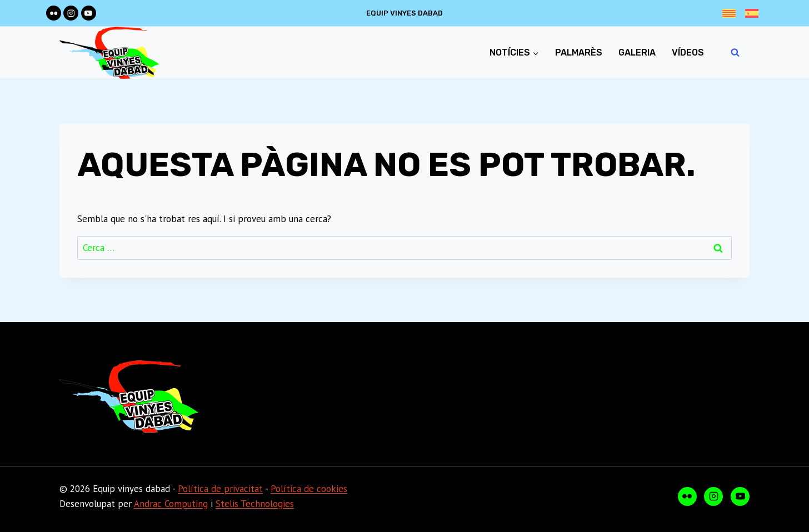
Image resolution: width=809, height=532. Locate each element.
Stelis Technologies (255, 504)
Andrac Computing (171, 504)
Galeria (637, 52)
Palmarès (579, 52)
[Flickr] (54, 13)
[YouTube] (89, 13)
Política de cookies (309, 489)
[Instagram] (71, 13)
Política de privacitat (220, 489)
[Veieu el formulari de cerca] (735, 53)
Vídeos (688, 52)
